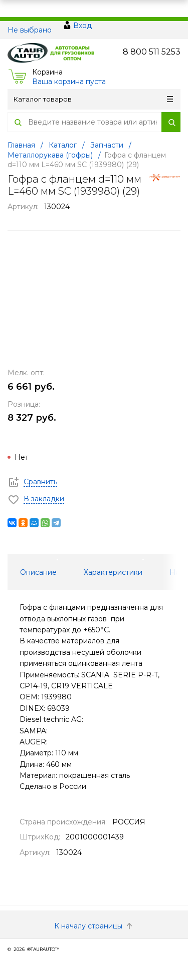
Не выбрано (30, 30)
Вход (82, 26)
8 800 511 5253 (152, 52)
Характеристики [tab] (113, 572)
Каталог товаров (93, 99)
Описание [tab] (38, 572)
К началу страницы (94, 926)
